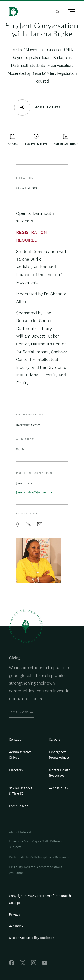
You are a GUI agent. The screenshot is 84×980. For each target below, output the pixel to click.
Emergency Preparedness (59, 755)
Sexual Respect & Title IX (21, 791)
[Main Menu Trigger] (69, 12)
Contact (15, 739)
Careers (55, 739)
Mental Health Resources (59, 773)
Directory (16, 770)
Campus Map (19, 806)
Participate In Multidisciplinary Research (39, 857)
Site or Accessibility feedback (32, 938)
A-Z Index (16, 926)
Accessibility (59, 788)
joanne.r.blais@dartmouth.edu (36, 493)
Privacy (15, 914)
